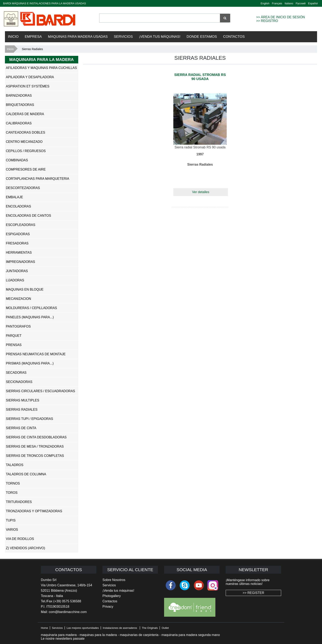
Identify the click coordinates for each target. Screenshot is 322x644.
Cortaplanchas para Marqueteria (38, 179)
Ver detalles (201, 192)
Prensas (14, 345)
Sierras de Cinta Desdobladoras (36, 437)
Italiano (289, 3)
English (265, 3)
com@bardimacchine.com (68, 612)
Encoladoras (19, 206)
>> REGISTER (254, 593)
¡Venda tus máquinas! (118, 591)
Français (277, 3)
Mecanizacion (19, 299)
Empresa (33, 37)
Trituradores (19, 502)
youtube (199, 585)
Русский (301, 3)
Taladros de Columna (26, 474)
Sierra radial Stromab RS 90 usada (200, 77)
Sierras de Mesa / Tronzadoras (35, 446)
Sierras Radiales (22, 410)
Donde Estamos (202, 37)
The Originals (150, 628)
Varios (12, 530)
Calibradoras (19, 123)
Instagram (213, 585)
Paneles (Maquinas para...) (30, 317)
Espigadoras (18, 234)
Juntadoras (17, 271)
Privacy (108, 607)
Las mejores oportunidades (83, 628)
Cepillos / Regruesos (26, 151)
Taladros (15, 465)
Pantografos (18, 326)
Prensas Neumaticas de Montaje (36, 354)
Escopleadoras (21, 225)
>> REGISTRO (267, 21)
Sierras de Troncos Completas (35, 456)
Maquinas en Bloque (25, 289)
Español (313, 3)
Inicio (13, 37)
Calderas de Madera (25, 114)
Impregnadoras (21, 262)
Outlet (165, 628)
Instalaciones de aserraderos (120, 628)
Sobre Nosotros (114, 580)
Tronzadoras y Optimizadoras (34, 511)
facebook (171, 585)
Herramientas (19, 253)
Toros (12, 493)
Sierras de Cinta (21, 428)
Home (44, 628)
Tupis (11, 520)
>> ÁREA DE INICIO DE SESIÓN (280, 17)
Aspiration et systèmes (28, 86)
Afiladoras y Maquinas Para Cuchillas (41, 68)
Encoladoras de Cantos (29, 216)
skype (185, 585)
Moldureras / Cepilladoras (32, 308)
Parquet (14, 336)
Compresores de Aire (26, 169)
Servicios (123, 37)
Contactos (234, 37)
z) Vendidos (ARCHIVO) (26, 548)
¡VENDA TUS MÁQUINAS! (160, 37)
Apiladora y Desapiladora (30, 77)
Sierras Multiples (23, 400)
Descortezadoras (23, 188)
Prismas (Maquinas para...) (30, 363)
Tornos (13, 483)
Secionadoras (19, 382)
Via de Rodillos (20, 539)
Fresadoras (17, 243)
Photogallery (112, 596)
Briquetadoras (20, 105)
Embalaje (15, 197)
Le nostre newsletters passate (63, 639)
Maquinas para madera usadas (78, 37)
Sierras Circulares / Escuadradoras (41, 391)
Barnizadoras (19, 96)
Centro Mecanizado (24, 142)
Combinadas (17, 160)
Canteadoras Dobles (26, 132)
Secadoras (16, 373)
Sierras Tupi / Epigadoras (30, 419)
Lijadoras (15, 280)
